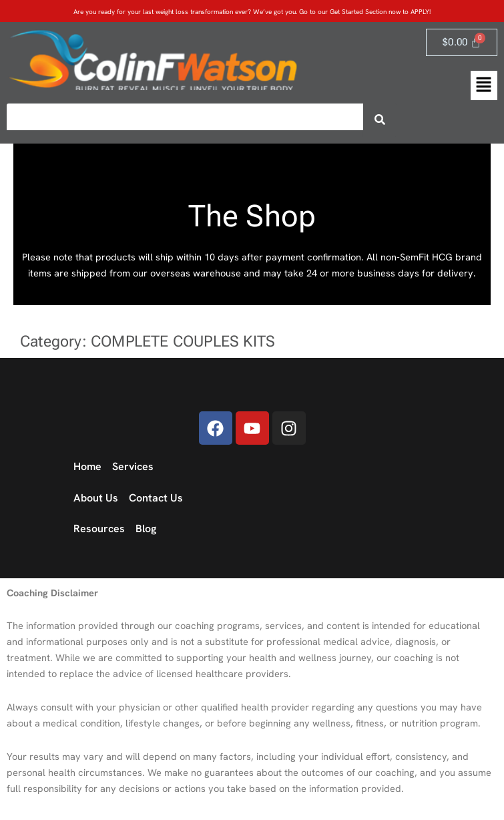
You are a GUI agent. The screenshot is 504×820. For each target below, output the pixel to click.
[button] (484, 85)
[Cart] (462, 42)
